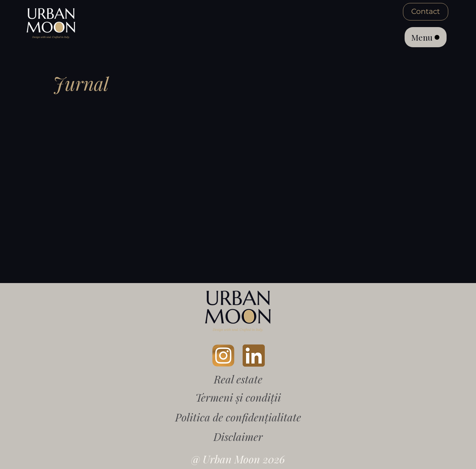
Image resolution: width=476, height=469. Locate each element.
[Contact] (426, 12)
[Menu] (426, 37)
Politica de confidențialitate (238, 417)
